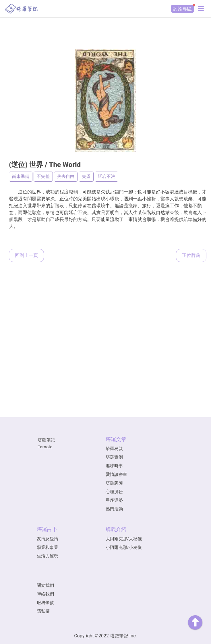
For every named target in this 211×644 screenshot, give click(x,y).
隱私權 (43, 611)
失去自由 (66, 176)
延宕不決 (107, 176)
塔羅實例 (114, 457)
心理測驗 (114, 492)
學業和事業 (48, 547)
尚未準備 (21, 176)
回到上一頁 (26, 255)
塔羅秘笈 (114, 449)
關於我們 (45, 585)
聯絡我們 (45, 594)
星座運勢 (114, 500)
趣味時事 (114, 466)
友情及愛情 (48, 539)
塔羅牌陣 (114, 483)
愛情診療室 (116, 474)
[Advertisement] (106, 30)
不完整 (43, 176)
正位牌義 (191, 255)
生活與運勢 (48, 556)
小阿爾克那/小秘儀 (124, 547)
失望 (86, 176)
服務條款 (45, 603)
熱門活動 (114, 509)
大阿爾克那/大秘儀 (124, 539)
